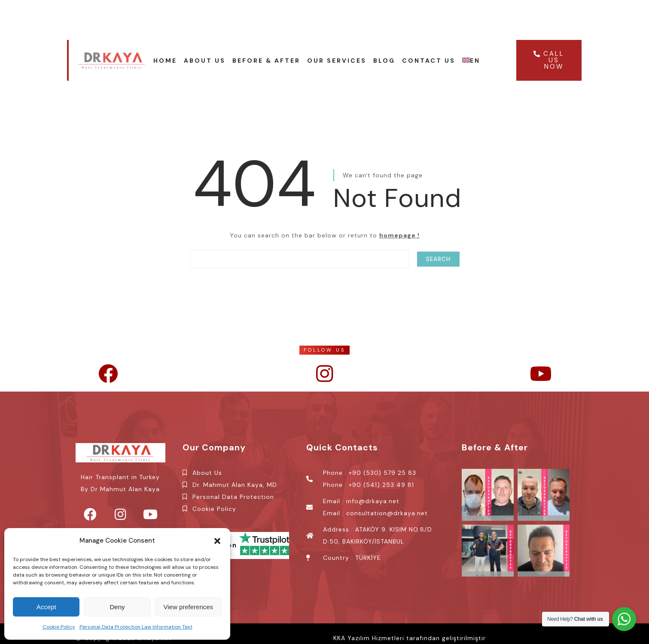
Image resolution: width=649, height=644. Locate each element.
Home (165, 61)
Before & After (266, 61)
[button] (217, 541)
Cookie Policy (59, 627)
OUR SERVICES (337, 61)
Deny (117, 607)
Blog (384, 61)
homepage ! (399, 235)
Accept (46, 607)
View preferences (189, 607)
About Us (205, 61)
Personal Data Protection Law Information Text (136, 627)
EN (471, 61)
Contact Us (429, 61)
